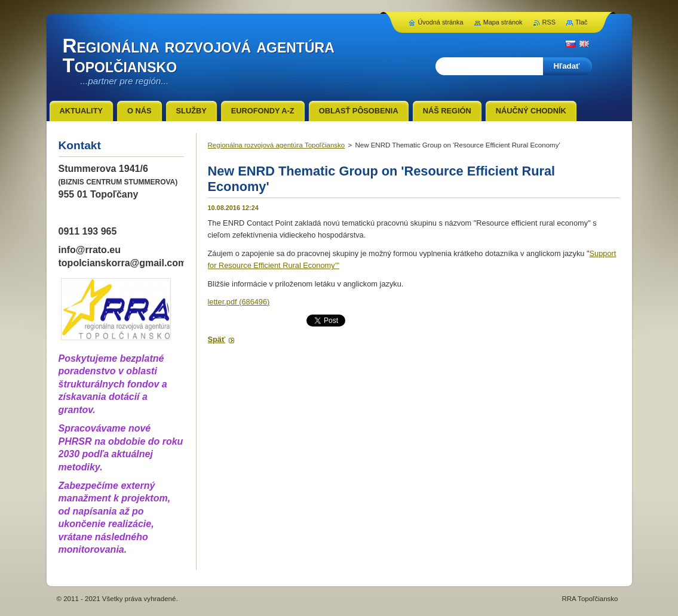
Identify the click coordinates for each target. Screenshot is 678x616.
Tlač (582, 22)
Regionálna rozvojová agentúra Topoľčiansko (277, 145)
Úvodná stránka (440, 22)
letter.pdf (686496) (239, 302)
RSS (549, 22)
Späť (217, 339)
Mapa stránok (503, 22)
